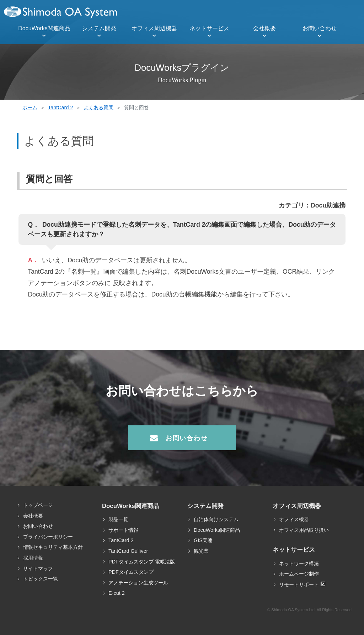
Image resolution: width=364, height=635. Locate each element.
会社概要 (264, 28)
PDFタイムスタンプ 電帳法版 (142, 562)
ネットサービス (209, 28)
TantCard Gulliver (128, 551)
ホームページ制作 (299, 574)
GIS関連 (203, 540)
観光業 (201, 551)
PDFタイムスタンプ (131, 572)
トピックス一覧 (41, 579)
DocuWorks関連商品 (44, 28)
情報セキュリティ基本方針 (53, 547)
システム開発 (99, 28)
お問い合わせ (320, 28)
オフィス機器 (294, 519)
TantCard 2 (60, 107)
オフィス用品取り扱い (304, 530)
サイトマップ (38, 568)
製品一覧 (118, 519)
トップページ (38, 505)
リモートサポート (299, 584)
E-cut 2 (117, 593)
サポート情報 (123, 530)
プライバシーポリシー (48, 537)
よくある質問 (98, 107)
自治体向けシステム (216, 519)
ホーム (30, 107)
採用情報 (33, 558)
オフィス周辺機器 (154, 28)
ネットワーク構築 (299, 563)
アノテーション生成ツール (138, 583)
